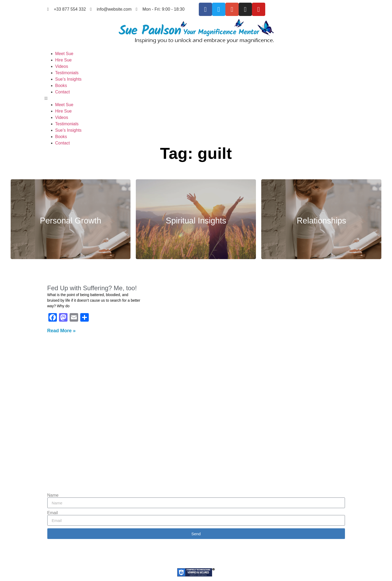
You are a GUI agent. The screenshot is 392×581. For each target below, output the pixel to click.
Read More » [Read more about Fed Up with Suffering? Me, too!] (62, 331)
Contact (63, 92)
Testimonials (67, 73)
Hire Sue (64, 60)
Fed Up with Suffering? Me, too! (92, 288)
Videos (62, 66)
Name (53, 495)
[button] (196, 98)
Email (53, 513)
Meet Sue (64, 54)
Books (61, 86)
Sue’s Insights (68, 79)
